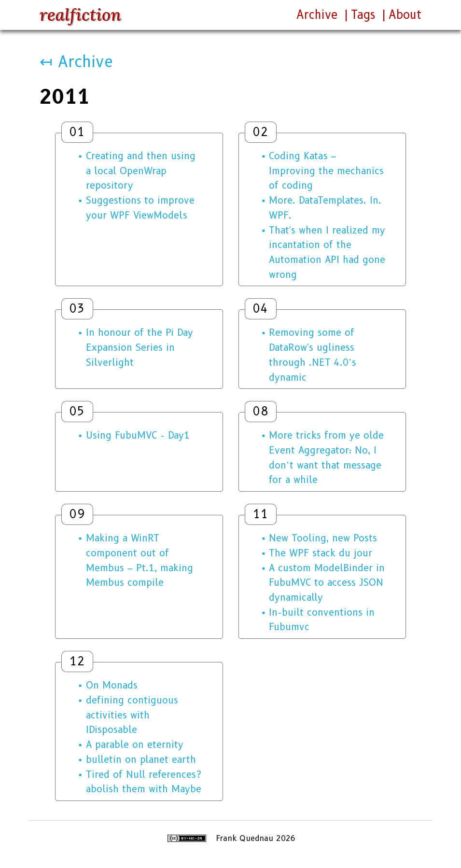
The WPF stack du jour (321, 553)
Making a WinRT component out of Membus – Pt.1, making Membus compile (140, 560)
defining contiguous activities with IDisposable (132, 715)
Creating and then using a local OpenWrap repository (141, 171)
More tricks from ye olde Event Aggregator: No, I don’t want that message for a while (326, 457)
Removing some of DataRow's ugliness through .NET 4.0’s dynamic (313, 355)
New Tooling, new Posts (323, 538)
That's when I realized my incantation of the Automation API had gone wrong (327, 252)
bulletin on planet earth (141, 759)
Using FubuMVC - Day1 (138, 435)
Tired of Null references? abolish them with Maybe (144, 782)
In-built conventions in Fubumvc (322, 620)
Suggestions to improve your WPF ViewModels (140, 208)
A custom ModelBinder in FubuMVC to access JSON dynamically (327, 583)
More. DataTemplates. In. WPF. (325, 208)
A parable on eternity (135, 744)
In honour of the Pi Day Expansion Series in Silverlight (140, 347)
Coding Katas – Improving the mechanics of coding (326, 171)
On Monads (112, 685)
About (405, 15)
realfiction (80, 15)
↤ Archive (76, 62)
